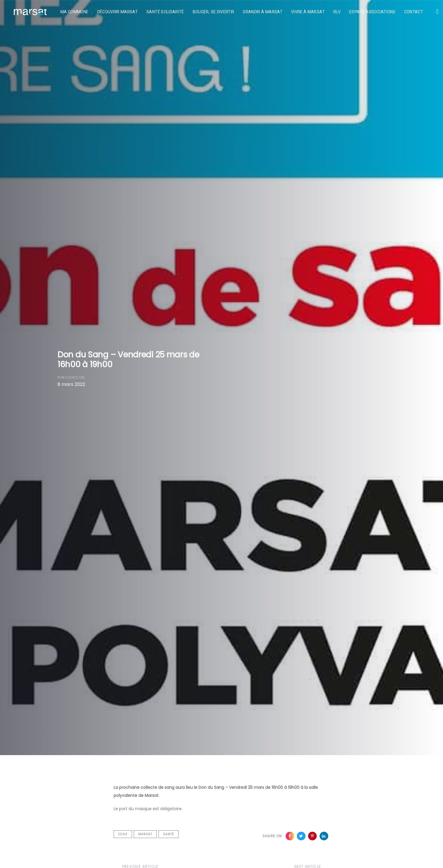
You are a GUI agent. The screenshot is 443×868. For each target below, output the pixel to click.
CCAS (123, 834)
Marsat (145, 834)
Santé (169, 834)
